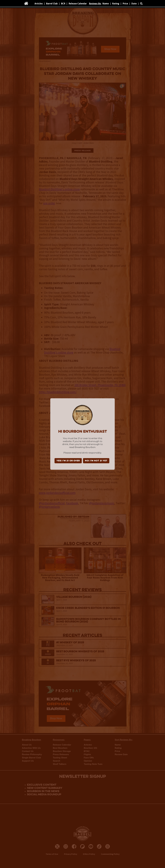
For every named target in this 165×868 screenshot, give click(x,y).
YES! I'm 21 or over (68, 461)
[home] (26, 3)
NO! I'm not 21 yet (96, 461)
